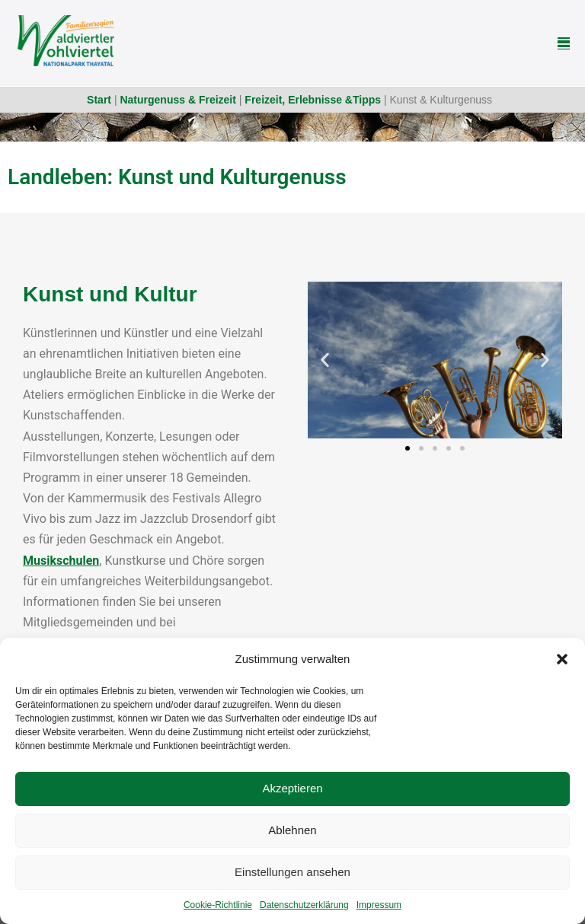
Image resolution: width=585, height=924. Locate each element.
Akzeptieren (292, 788)
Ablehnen (292, 830)
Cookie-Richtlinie (218, 905)
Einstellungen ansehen (292, 872)
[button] (562, 659)
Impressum (379, 905)
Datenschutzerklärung (304, 905)
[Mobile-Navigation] (564, 43)
